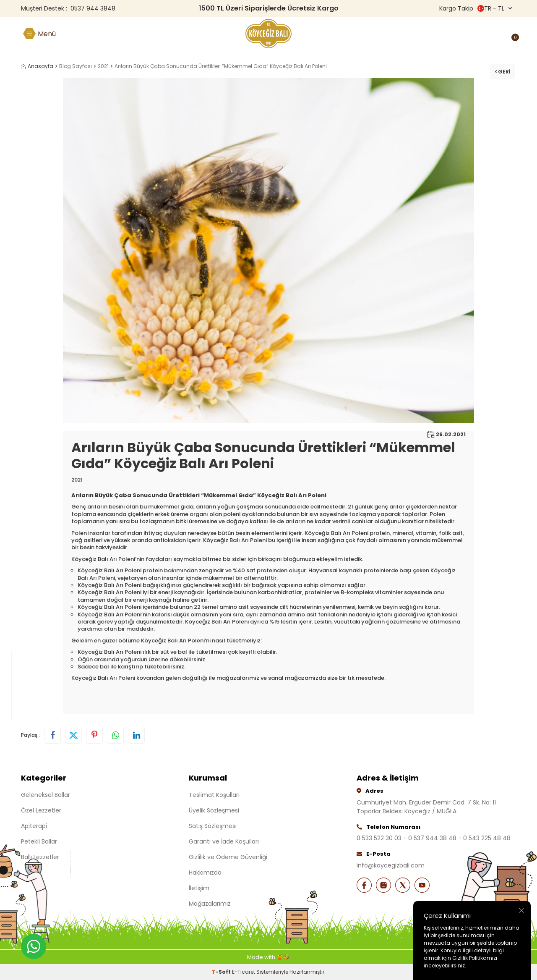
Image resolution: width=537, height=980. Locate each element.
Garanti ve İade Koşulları (224, 841)
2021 (103, 66)
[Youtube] (428, 886)
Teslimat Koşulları (214, 795)
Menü (47, 34)
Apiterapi (34, 826)
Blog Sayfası (76, 66)
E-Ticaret (244, 972)
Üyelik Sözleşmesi (214, 810)
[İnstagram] (386, 886)
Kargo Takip (456, 8)
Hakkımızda (205, 873)
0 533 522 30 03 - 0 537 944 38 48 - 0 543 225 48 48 (434, 838)
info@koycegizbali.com (391, 865)
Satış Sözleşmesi (213, 826)
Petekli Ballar (39, 841)
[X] (407, 886)
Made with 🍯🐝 (268, 957)
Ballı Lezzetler (40, 857)
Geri (501, 69)
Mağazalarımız (210, 904)
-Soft (222, 972)
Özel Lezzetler (41, 810)
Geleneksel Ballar (46, 795)
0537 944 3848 (93, 8)
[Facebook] (365, 886)
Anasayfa (37, 66)
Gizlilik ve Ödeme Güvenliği (228, 857)
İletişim (199, 888)
